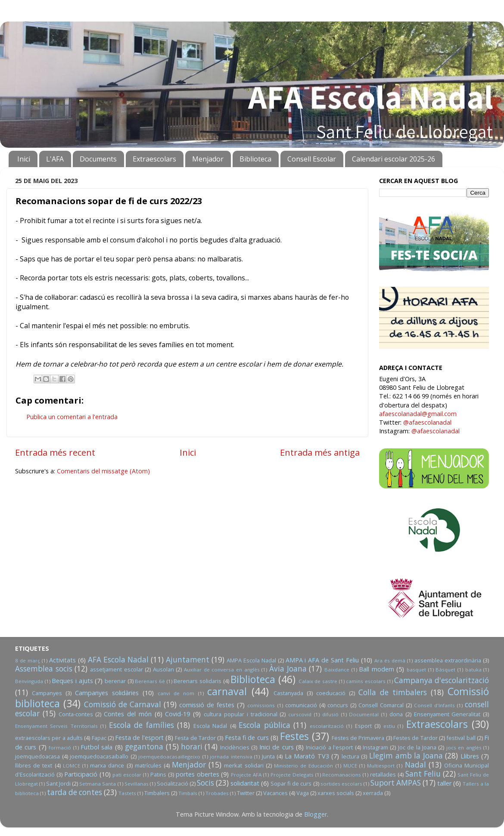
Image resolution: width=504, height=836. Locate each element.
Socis (205, 783)
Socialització (173, 783)
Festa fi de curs (247, 738)
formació (60, 747)
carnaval (227, 691)
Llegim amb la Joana (406, 756)
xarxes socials (336, 793)
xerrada (373, 793)
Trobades (217, 793)
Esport (363, 726)
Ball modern (376, 669)
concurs (338, 705)
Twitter (246, 793)
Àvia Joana (288, 669)
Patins (158, 774)
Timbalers (157, 793)
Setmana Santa (98, 784)
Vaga (303, 793)
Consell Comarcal (381, 705)
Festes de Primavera (358, 738)
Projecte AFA (246, 775)
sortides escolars (341, 784)
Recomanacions (342, 775)
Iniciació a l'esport (329, 747)
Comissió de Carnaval (123, 704)
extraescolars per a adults (49, 738)
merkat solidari (244, 765)
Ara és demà (390, 660)
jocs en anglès (464, 747)
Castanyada (288, 693)
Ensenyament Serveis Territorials (56, 726)
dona (396, 714)
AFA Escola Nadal (118, 660)
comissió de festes (207, 705)
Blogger (316, 814)
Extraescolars (154, 159)
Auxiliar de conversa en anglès (222, 670)
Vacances (275, 793)
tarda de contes (75, 792)
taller (444, 783)
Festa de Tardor (195, 738)
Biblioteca (255, 159)
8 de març (28, 660)
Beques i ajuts (72, 681)
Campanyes (47, 693)
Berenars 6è (150, 681)
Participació (81, 774)
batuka (473, 670)
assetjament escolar (117, 669)
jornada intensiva (231, 757)
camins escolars (366, 681)
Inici (24, 159)
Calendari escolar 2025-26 (394, 159)
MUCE (350, 766)
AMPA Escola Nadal (251, 660)
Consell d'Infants (434, 705)
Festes (294, 736)
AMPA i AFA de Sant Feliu (322, 660)
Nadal (415, 765)
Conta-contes (76, 714)
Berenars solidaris (198, 681)
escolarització (327, 726)
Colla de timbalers (393, 692)
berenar (115, 681)
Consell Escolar (312, 159)
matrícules (148, 765)
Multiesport (381, 766)
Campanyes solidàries (107, 693)
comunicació (301, 705)
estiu (389, 726)
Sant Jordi (58, 783)
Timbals (188, 793)
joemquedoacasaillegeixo (169, 757)
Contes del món (128, 714)
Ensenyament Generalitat (447, 714)
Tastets (127, 793)
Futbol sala (96, 747)
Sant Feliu (423, 774)
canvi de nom (176, 693)
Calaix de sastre (318, 681)
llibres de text (34, 765)
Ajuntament (188, 660)
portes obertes (198, 774)
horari (192, 747)
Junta (268, 756)
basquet (416, 670)
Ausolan (163, 669)
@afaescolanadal (427, 422)
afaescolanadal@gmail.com (418, 414)
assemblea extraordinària (448, 660)
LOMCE (72, 766)
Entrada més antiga (320, 452)
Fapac (99, 738)
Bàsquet (445, 670)
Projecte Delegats (292, 775)
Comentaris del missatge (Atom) (103, 471)
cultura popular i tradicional (240, 714)
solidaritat (245, 783)
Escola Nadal (210, 726)
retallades (383, 774)
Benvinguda (29, 681)
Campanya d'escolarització (442, 680)
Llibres (470, 756)
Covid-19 (177, 714)
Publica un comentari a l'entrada (72, 417)
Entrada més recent (55, 452)
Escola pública (264, 725)
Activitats (62, 660)
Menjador (208, 159)
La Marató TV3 (307, 756)
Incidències (235, 747)
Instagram (375, 747)
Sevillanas (137, 784)
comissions (261, 705)
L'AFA (55, 159)
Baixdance (337, 670)
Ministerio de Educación (303, 766)
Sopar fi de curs (291, 783)
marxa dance (107, 765)
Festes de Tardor (415, 738)
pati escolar (127, 775)
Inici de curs (277, 747)
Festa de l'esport (139, 738)
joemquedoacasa (37, 756)
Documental (364, 714)
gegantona (144, 747)
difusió (330, 714)
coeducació (331, 693)
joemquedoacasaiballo (99, 756)
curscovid (300, 714)
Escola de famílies (142, 725)
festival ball (461, 738)
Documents (98, 159)
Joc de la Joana (417, 747)
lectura (350, 756)
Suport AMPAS (396, 783)
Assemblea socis (44, 669)
